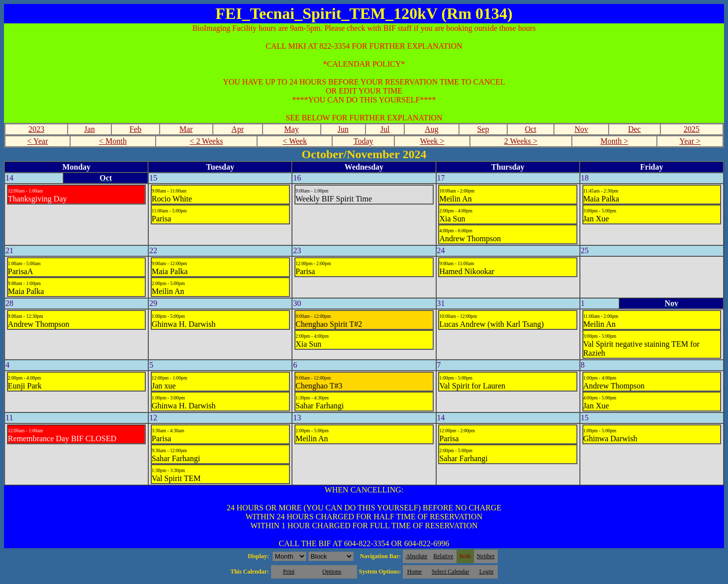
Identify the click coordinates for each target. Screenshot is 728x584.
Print (289, 572)
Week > (432, 141)
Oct (530, 129)
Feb (135, 129)
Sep (483, 129)
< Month (113, 141)
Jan (89, 129)
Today (364, 141)
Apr (237, 129)
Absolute (416, 556)
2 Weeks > (521, 141)
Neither (486, 556)
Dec (635, 129)
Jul (385, 129)
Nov (581, 129)
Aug (432, 129)
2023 (36, 129)
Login (487, 572)
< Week (295, 141)
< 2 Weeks (206, 141)
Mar (186, 129)
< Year (38, 141)
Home (414, 572)
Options (332, 572)
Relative (444, 556)
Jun (343, 129)
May (292, 129)
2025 (692, 129)
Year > (690, 141)
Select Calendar (451, 572)
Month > (615, 141)
